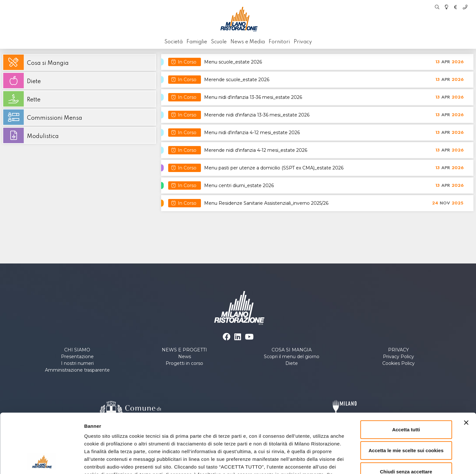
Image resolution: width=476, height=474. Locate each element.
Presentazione (77, 357)
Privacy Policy (398, 357)
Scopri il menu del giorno (292, 357)
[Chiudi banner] (466, 369)
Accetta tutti (406, 376)
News (185, 357)
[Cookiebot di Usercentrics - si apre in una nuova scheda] (42, 461)
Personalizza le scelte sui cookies (359, 461)
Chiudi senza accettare (406, 418)
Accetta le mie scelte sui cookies (406, 397)
